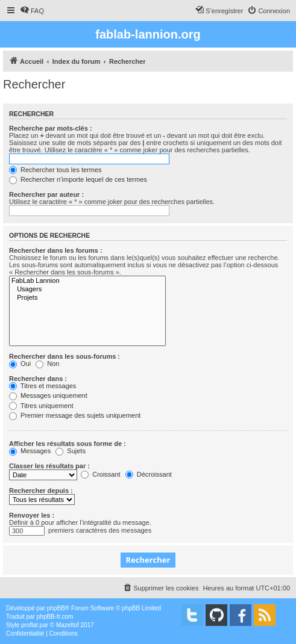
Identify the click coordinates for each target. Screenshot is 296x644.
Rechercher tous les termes (55, 170)
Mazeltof (68, 625)
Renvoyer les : (32, 515)
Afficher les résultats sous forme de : (68, 444)
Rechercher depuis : (41, 491)
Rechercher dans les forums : (56, 250)
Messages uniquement (48, 395)
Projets (87, 298)
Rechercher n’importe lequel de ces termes (78, 179)
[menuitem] (32, 11)
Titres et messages (43, 386)
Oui (20, 364)
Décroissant (149, 474)
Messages (30, 451)
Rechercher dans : (38, 379)
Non (47, 364)
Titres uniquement (41, 406)
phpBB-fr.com (55, 617)
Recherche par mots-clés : (51, 128)
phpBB (56, 608)
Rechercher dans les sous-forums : (65, 356)
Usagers (87, 289)
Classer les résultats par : (49, 466)
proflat (30, 625)
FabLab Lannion (87, 281)
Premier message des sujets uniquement (75, 415)
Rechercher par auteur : (46, 194)
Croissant (101, 474)
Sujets (71, 451)
